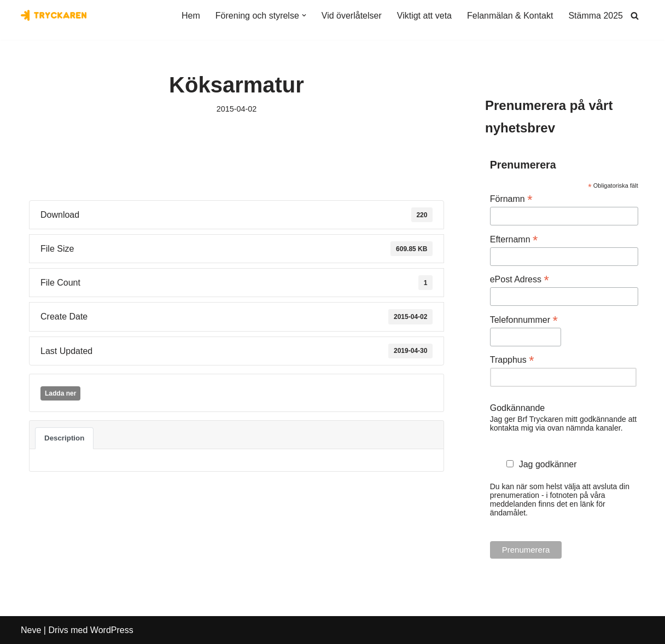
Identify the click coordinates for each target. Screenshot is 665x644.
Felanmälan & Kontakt (510, 16)
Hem (191, 16)
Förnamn (511, 199)
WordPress (112, 630)
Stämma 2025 (596, 16)
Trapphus (512, 360)
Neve (31, 630)
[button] (304, 15)
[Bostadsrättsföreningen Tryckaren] (54, 15)
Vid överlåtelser (352, 16)
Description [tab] (64, 438)
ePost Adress (520, 279)
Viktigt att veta (424, 16)
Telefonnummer (524, 320)
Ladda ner (60, 393)
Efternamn (514, 239)
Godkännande (518, 408)
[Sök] (635, 16)
